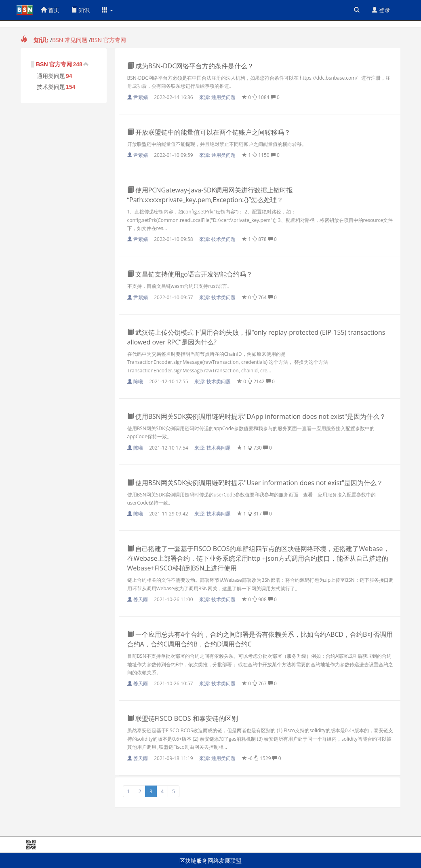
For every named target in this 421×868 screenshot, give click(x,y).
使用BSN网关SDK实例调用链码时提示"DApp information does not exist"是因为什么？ (257, 416)
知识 (81, 10)
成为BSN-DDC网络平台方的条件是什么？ (191, 66)
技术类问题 (51, 87)
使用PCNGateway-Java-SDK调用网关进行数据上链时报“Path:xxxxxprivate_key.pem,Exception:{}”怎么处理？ (210, 195)
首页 (50, 10)
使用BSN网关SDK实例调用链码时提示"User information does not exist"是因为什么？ (255, 483)
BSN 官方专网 (108, 40)
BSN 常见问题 (70, 40)
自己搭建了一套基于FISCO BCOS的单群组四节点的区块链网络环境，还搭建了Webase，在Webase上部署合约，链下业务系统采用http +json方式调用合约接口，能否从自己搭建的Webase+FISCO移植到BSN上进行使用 (258, 558)
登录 (381, 10)
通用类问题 (51, 76)
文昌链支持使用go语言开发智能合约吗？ (190, 274)
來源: (218, 97)
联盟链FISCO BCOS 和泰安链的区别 (183, 718)
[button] (107, 10)
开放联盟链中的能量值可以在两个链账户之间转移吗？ (209, 132)
